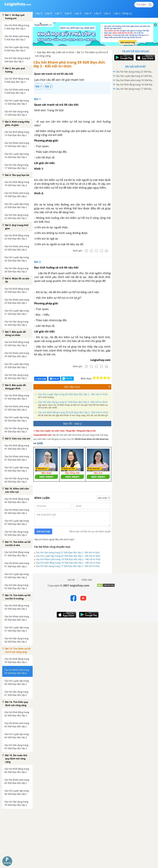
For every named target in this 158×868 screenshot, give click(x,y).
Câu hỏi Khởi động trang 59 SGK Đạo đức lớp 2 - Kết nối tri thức (73, 412)
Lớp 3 (98, 13)
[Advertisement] (135, 112)
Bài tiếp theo (87, 387)
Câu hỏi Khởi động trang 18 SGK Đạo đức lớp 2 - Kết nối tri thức (68, 563)
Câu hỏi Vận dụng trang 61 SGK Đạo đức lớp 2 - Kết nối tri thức (72, 402)
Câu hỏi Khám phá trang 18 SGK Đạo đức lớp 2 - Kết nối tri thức (68, 559)
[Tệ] (91, 251)
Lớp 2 (107, 13)
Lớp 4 (88, 13)
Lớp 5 (78, 13)
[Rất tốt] (107, 251)
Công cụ (127, 13)
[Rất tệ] (86, 251)
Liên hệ (71, 580)
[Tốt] (101, 251)
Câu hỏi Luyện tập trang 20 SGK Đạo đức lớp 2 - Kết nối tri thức (68, 556)
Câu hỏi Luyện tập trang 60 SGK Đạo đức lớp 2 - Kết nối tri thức (73, 394)
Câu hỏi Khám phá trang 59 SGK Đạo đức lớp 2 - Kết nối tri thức (69, 64)
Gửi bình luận (43, 531)
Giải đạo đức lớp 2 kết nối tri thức (56, 52)
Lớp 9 (39, 13)
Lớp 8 (49, 13)
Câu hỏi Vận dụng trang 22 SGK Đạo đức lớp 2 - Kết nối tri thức (68, 552)
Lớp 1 (117, 13)
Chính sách (87, 580)
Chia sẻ (54, 379)
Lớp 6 (68, 13)
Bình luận (41, 379)
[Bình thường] (96, 251)
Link (40, 443)
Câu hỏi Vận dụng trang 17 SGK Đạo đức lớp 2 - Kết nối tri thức (68, 566)
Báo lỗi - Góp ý (72, 423)
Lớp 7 (58, 13)
